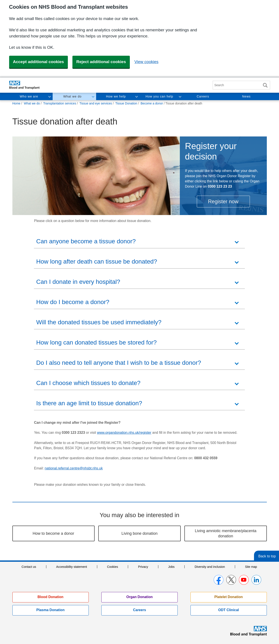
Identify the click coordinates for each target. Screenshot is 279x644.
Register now (223, 201)
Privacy (143, 567)
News (246, 96)
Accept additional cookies (38, 62)
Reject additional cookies (101, 62)
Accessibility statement (72, 567)
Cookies (113, 567)
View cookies (146, 62)
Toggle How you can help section (180, 96)
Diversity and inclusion (210, 567)
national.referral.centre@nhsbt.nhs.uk (74, 468)
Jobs (171, 567)
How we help (116, 96)
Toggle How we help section (136, 96)
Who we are (29, 96)
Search (265, 85)
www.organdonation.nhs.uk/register (124, 433)
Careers (203, 96)
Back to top (267, 556)
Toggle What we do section (93, 96)
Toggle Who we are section (49, 96)
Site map (251, 567)
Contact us (29, 567)
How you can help (159, 96)
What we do (72, 96)
